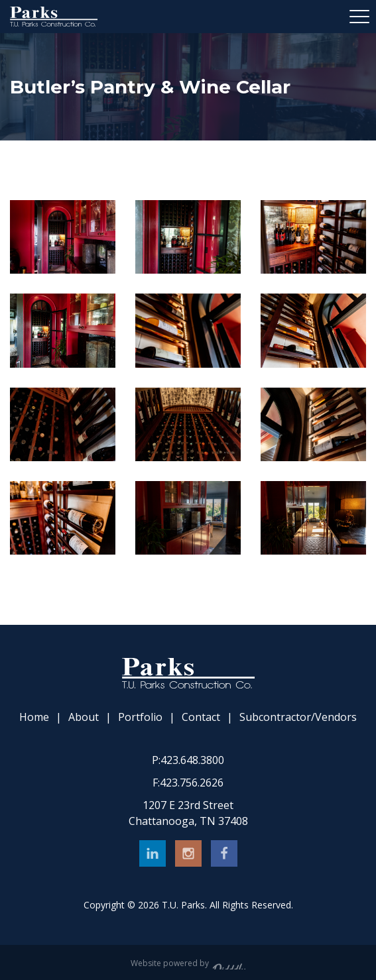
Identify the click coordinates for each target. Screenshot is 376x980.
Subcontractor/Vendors (298, 717)
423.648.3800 (188, 760)
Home (34, 717)
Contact (201, 717)
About (84, 717)
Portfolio (140, 717)
